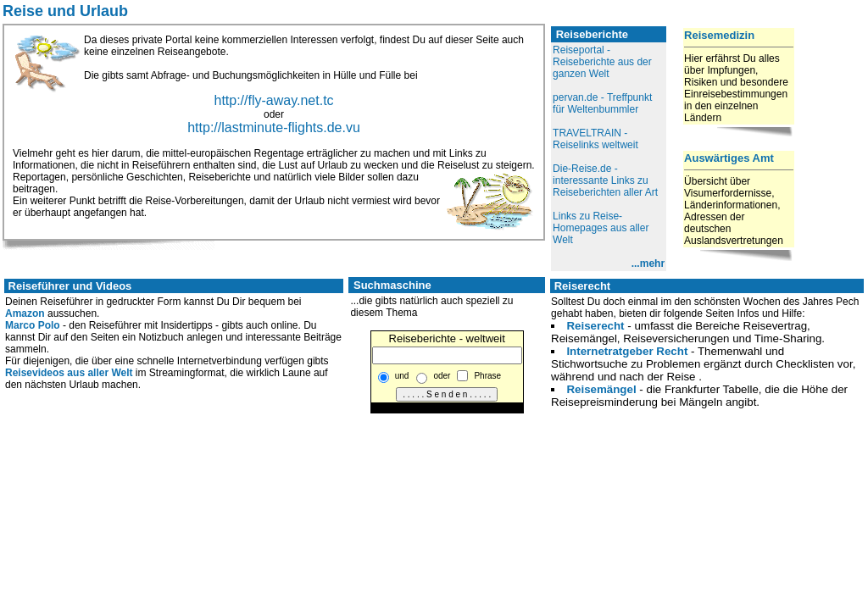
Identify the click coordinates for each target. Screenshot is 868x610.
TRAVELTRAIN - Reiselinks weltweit (595, 139)
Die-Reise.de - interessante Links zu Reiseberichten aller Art (605, 180)
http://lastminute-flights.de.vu (274, 128)
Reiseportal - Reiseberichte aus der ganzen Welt (602, 62)
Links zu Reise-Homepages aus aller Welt (601, 228)
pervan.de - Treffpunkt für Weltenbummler (602, 103)
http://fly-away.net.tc (273, 100)
